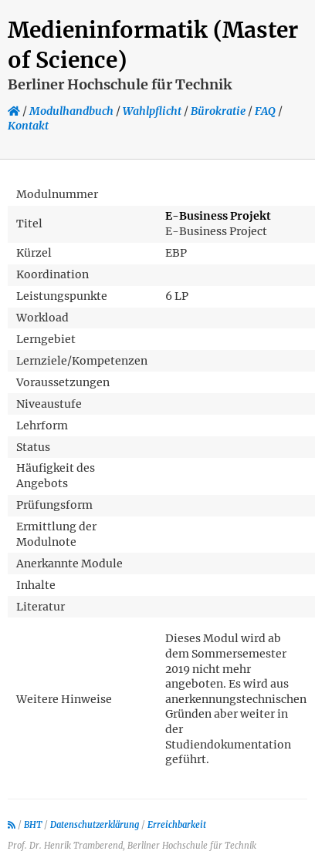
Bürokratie (218, 111)
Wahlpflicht (152, 111)
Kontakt (28, 126)
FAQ (265, 111)
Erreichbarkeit (177, 825)
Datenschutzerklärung (95, 825)
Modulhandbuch (71, 111)
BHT (33, 825)
